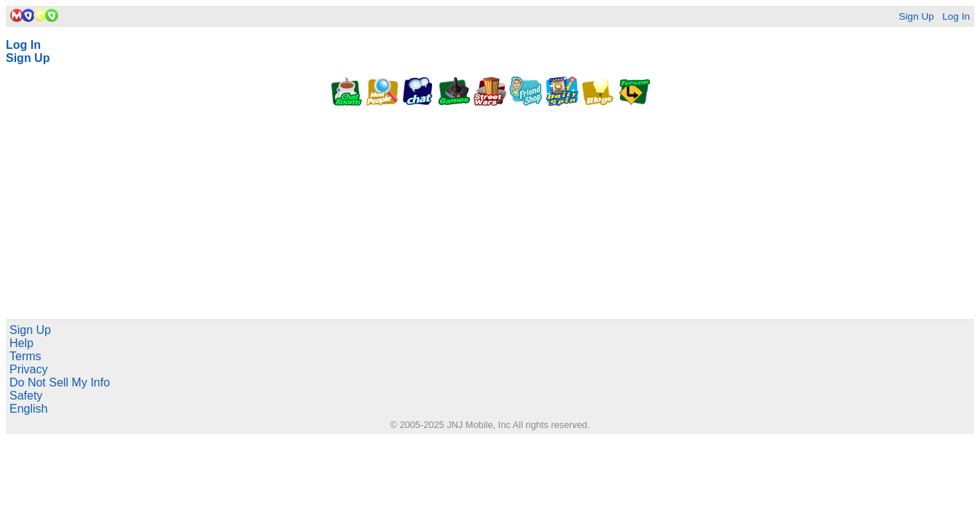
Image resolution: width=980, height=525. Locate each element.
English (28, 409)
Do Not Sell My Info (60, 382)
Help (21, 343)
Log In (956, 16)
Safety (26, 396)
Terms (26, 356)
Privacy (28, 369)
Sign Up (916, 16)
